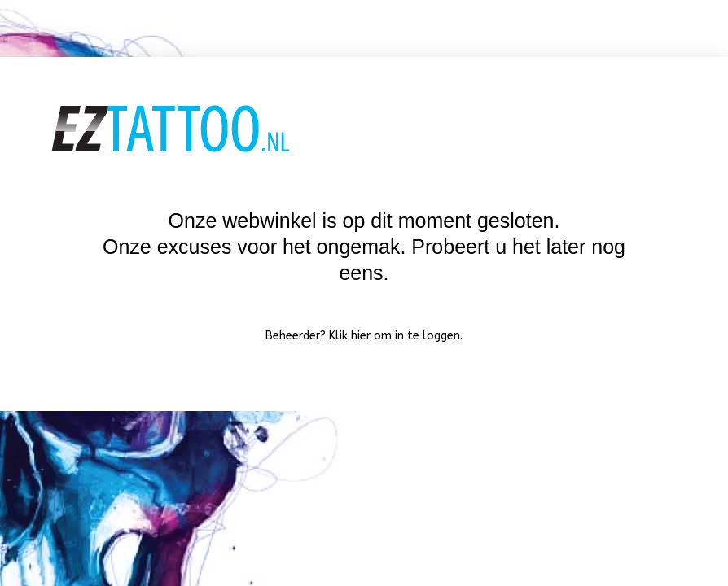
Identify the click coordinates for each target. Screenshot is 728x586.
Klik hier (350, 336)
